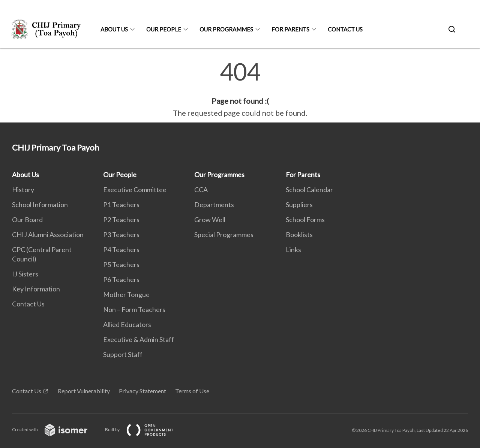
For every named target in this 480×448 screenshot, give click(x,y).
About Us (114, 29)
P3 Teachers (121, 234)
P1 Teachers (121, 205)
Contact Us (345, 29)
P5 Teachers (121, 264)
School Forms (305, 220)
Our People (164, 29)
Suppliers (299, 205)
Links (293, 249)
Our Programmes (226, 29)
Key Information (36, 289)
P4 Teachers (121, 249)
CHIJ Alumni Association (48, 234)
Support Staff (123, 354)
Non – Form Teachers (134, 309)
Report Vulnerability (84, 391)
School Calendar (309, 190)
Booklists (299, 234)
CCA (201, 190)
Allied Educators (127, 324)
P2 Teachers (121, 220)
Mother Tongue (126, 294)
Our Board (27, 220)
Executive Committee (135, 190)
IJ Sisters (25, 274)
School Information (40, 205)
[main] (240, 89)
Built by (145, 429)
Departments (214, 205)
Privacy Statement (142, 391)
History (23, 190)
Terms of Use (192, 391)
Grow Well (210, 220)
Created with (56, 429)
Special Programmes (224, 234)
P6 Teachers (121, 279)
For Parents (290, 29)
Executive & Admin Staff (139, 339)
